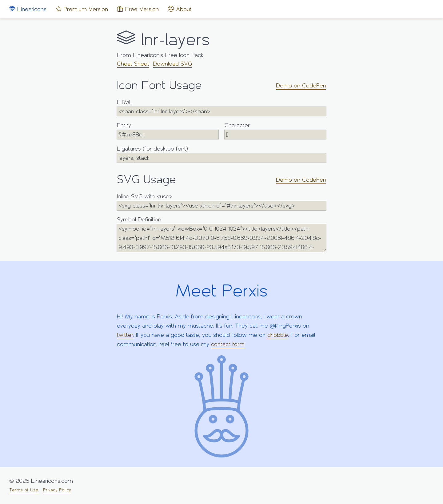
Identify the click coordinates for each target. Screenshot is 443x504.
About (180, 9)
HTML (221, 108)
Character (275, 131)
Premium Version (82, 9)
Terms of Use (24, 490)
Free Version (138, 9)
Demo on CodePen (301, 86)
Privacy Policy (57, 490)
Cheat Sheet (133, 64)
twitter (125, 335)
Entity (168, 131)
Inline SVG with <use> (221, 202)
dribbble (278, 335)
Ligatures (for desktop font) (221, 154)
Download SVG (172, 64)
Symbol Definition (221, 234)
